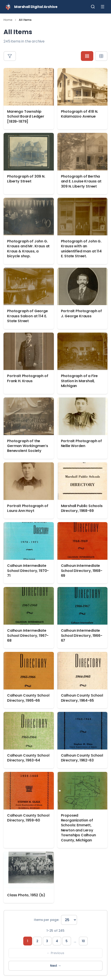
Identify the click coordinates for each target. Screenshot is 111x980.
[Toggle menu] (103, 7)
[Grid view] (87, 56)
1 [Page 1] (28, 941)
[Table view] (101, 56)
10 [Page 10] (83, 941)
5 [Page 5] (67, 941)
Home (8, 20)
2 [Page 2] (37, 941)
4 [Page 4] (57, 941)
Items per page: (47, 920)
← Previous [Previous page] (55, 953)
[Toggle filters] (10, 56)
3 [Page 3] (47, 941)
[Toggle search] (93, 7)
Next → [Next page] (56, 966)
